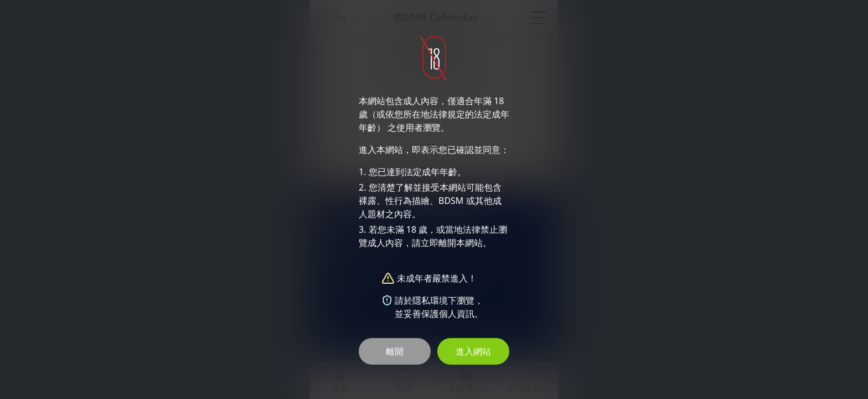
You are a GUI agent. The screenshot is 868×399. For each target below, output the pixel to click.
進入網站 (473, 351)
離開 (395, 351)
